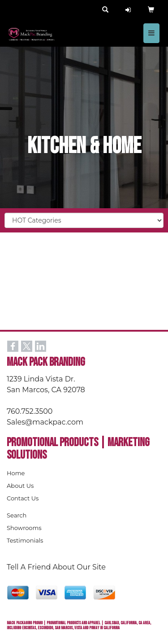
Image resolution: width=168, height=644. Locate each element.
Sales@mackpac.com (45, 422)
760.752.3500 (30, 411)
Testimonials (25, 540)
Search (17, 515)
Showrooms (24, 528)
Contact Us (23, 498)
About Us (20, 486)
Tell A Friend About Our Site (56, 567)
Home (16, 473)
